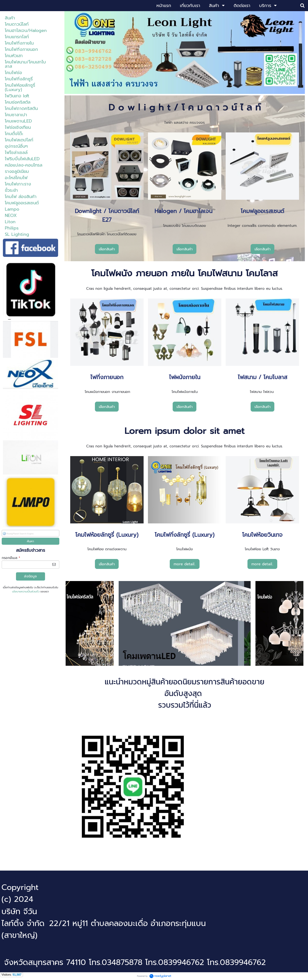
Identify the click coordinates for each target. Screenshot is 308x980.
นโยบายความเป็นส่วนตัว (26, 592)
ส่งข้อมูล (30, 576)
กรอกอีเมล (11, 558)
